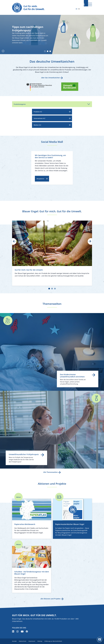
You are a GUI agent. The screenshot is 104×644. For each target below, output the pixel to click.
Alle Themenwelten (50, 472)
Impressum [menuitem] (33, 641)
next (89, 241)
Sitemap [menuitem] (41, 641)
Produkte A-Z (38, 112)
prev (15, 241)
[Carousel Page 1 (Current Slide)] (44, 51)
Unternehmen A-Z (39, 118)
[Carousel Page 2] (47, 51)
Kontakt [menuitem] (14, 641)
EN (79, 9)
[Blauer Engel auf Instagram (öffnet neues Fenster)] (17, 631)
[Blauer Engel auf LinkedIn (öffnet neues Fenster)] (13, 631)
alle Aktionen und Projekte (50, 599)
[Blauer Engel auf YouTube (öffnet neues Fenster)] (22, 631)
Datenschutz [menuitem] (23, 641)
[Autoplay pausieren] (3, 51)
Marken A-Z (37, 125)
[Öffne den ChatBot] (100, 640)
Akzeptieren (40, 179)
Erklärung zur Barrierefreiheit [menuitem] (55, 641)
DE (76, 9)
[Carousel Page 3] (50, 51)
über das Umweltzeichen (50, 78)
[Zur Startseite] (40, 8)
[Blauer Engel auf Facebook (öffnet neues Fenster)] (27, 631)
